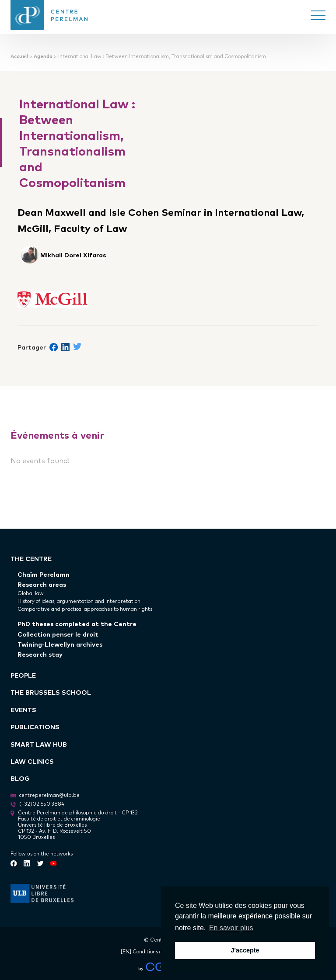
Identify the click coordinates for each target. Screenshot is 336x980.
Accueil (19, 56)
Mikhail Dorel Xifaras (73, 255)
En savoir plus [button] (231, 928)
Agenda (43, 56)
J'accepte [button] (245, 950)
